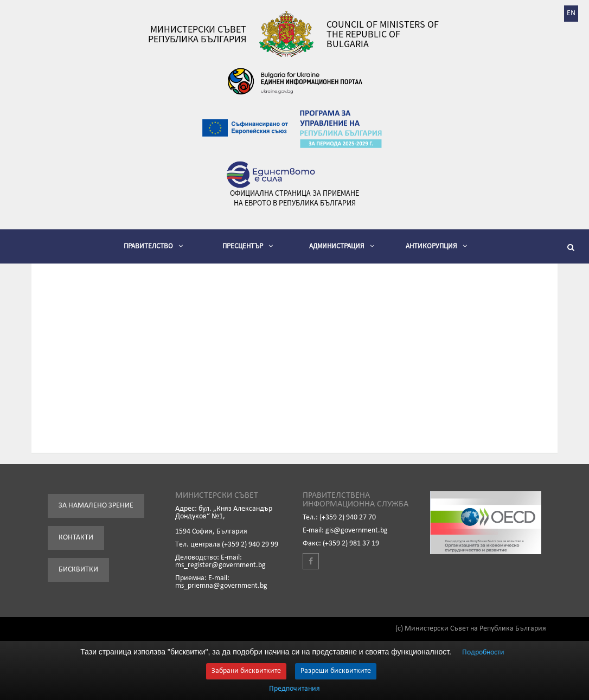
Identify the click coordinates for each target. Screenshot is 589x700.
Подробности (483, 653)
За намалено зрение (96, 506)
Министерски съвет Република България (197, 34)
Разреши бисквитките (336, 671)
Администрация (342, 246)
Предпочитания (294, 689)
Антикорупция (436, 246)
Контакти (76, 538)
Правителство (153, 246)
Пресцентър (248, 246)
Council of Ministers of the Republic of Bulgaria (383, 34)
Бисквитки (78, 570)
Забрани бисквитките (246, 671)
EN (571, 13)
